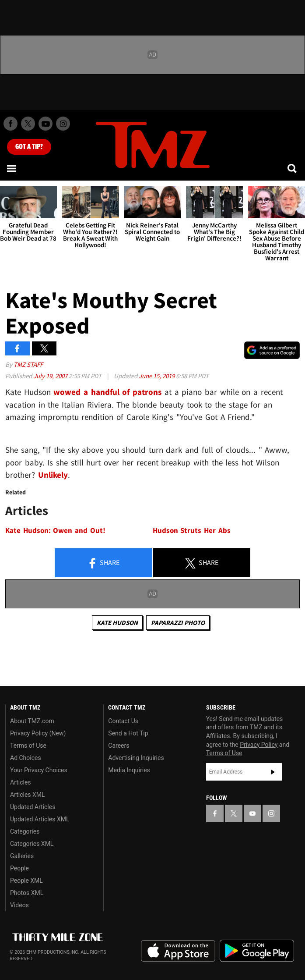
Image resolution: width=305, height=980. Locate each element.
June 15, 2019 (157, 376)
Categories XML (32, 844)
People (19, 868)
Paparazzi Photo (178, 623)
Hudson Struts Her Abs (192, 531)
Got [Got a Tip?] (29, 147)
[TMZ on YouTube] (252, 813)
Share (103, 563)
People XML (26, 881)
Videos (19, 905)
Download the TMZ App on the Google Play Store (257, 951)
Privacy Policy (259, 745)
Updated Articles (33, 807)
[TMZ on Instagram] (63, 124)
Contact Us (123, 721)
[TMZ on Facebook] (11, 124)
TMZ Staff (28, 364)
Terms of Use (28, 746)
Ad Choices (26, 758)
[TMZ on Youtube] (46, 124)
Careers (119, 746)
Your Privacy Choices (39, 770)
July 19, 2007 (51, 376)
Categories (25, 831)
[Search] (293, 168)
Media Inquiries (129, 770)
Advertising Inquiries (136, 758)
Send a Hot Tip (128, 733)
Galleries (22, 856)
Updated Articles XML (40, 819)
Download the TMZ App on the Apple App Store (178, 951)
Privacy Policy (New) (38, 733)
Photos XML (27, 893)
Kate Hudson (117, 623)
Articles (21, 782)
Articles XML (28, 795)
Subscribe (273, 772)
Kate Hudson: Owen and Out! (55, 531)
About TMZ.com (32, 721)
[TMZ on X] (28, 124)
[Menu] (12, 168)
